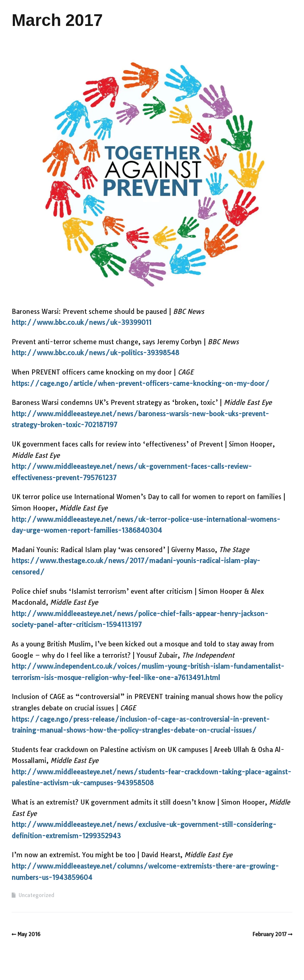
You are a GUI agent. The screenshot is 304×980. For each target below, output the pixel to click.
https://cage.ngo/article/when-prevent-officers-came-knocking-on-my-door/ (141, 383)
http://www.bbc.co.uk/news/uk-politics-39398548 (95, 353)
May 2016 (29, 934)
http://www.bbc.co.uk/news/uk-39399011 (82, 322)
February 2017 (270, 934)
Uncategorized (36, 895)
